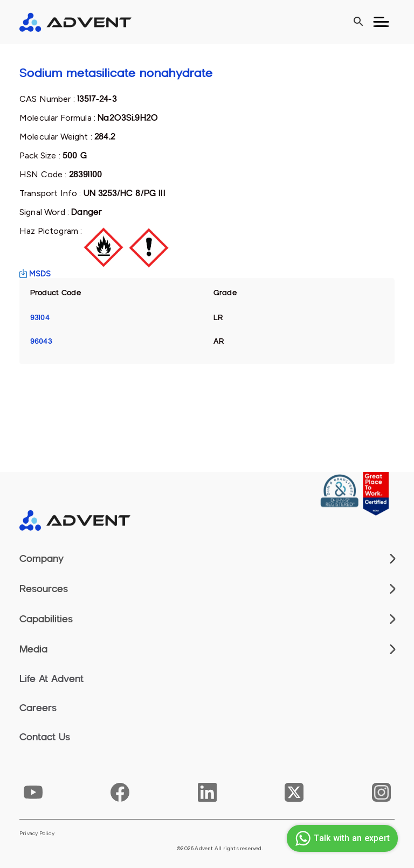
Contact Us (45, 737)
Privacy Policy (37, 834)
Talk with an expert (341, 838)
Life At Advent (51, 679)
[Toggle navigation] (381, 22)
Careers (38, 708)
